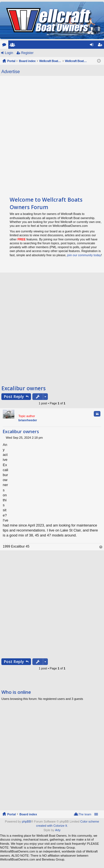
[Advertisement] (52, 133)
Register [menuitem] (101, 46)
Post (14, 396)
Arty (58, 830)
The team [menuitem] (85, 814)
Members (14, 46)
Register (27, 53)
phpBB (26, 821)
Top (101, 547)
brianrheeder (28, 420)
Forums (5, 46)
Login (9, 53)
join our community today (84, 255)
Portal (11, 61)
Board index (28, 814)
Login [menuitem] (93, 46)
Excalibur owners (24, 388)
